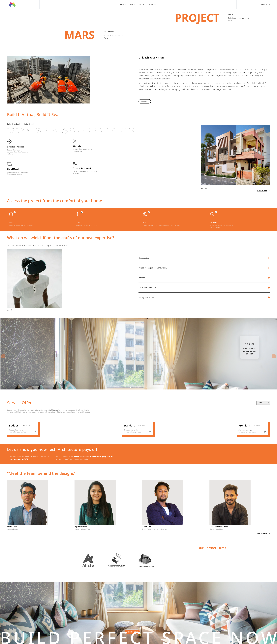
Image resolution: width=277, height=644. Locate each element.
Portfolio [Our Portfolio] (142, 4)
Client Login (264, 4)
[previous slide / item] (3, 356)
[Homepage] (11, 4)
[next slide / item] (274, 356)
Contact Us (153, 4)
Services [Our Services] (133, 4)
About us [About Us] (123, 4)
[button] (131, 387)
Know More (145, 101)
